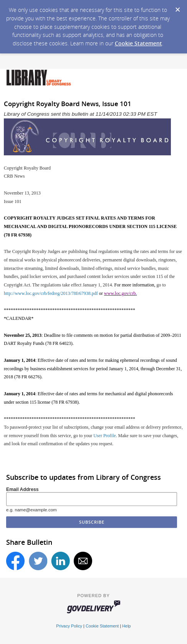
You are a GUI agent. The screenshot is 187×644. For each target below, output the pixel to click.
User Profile (104, 436)
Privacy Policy (69, 626)
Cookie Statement (138, 43)
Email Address (22, 489)
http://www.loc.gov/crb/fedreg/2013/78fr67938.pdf (51, 293)
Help (126, 626)
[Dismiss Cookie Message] (177, 7)
